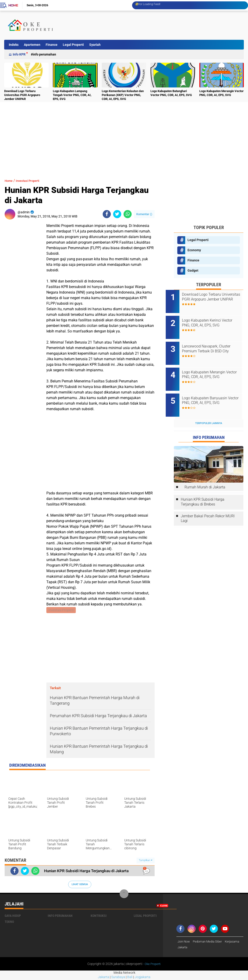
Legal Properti (73, 45)
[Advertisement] (159, 25)
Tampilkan (146, 861)
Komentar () (144, 214)
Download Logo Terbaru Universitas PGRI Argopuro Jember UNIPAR (22, 95)
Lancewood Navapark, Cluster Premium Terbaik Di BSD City (214, 344)
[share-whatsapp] (128, 214)
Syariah (95, 45)
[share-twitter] (117, 214)
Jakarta (103, 978)
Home (13, 5)
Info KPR (19, 54)
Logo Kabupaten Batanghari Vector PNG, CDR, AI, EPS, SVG (171, 93)
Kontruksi (99, 916)
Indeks (14, 45)
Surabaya (118, 978)
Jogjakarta (143, 978)
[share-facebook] (107, 214)
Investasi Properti (33, 181)
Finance (52, 45)
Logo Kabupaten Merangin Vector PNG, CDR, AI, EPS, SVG (221, 93)
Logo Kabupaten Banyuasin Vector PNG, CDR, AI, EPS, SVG (215, 390)
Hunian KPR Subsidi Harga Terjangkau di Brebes (203, 489)
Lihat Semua (80, 885)
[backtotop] (124, 894)
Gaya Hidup (13, 916)
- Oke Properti (152, 965)
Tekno (9, 922)
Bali (130, 978)
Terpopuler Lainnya (209, 411)
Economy (194, 250)
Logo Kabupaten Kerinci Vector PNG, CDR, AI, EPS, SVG (215, 320)
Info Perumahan (44, 54)
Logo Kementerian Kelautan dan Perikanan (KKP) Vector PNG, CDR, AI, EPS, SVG (123, 95)
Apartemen (32, 45)
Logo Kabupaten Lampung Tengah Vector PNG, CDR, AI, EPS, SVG (72, 95)
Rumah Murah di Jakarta (205, 475)
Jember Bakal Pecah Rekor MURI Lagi (208, 506)
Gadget (193, 270)
